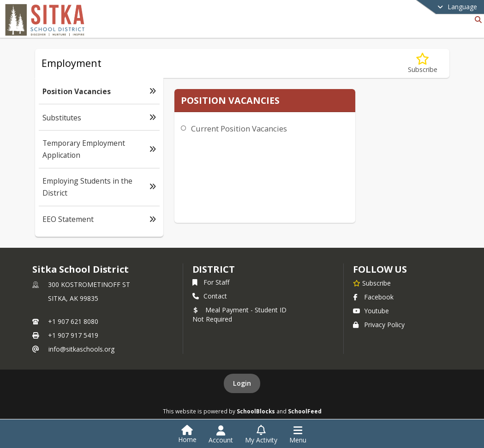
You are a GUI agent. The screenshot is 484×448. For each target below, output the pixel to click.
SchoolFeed (305, 411)
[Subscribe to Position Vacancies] (423, 63)
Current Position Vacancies (239, 128)
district (214, 269)
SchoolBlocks (256, 411)
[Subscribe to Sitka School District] (372, 283)
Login (242, 383)
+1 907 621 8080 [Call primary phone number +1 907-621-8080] (73, 321)
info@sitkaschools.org (81, 349)
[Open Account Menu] (221, 435)
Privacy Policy (379, 325)
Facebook (373, 297)
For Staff (211, 282)
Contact (210, 296)
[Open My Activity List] (261, 435)
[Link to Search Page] (476, 20)
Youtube (371, 311)
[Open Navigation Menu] (298, 435)
